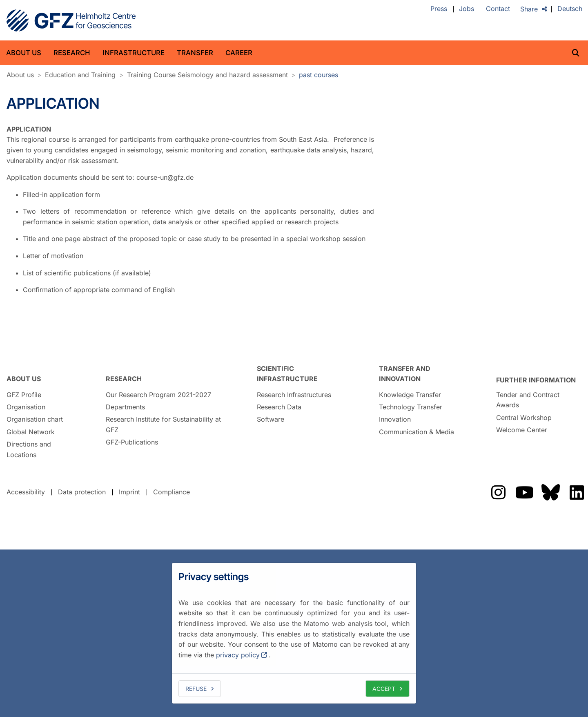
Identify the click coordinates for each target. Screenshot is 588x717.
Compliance (171, 492)
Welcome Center (522, 430)
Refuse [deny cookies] (196, 689)
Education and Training (80, 75)
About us (24, 53)
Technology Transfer (411, 407)
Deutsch (570, 9)
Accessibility (26, 492)
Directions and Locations (29, 449)
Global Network (31, 432)
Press (439, 9)
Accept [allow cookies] (384, 689)
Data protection (82, 492)
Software (271, 419)
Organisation (26, 407)
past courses (318, 75)
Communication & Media (416, 432)
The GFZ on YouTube (524, 492)
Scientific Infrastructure (287, 374)
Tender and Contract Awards (528, 400)
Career (239, 53)
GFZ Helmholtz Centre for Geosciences (71, 20)
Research (72, 53)
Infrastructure (134, 53)
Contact (498, 9)
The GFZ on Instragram (498, 492)
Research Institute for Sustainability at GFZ (163, 424)
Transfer (195, 53)
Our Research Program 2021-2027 (158, 395)
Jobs (467, 9)
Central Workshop (524, 418)
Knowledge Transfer (410, 395)
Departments (125, 407)
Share (529, 9)
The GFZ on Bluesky (550, 492)
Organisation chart (35, 419)
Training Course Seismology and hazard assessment (207, 75)
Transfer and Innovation (405, 374)
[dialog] (294, 633)
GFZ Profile (24, 395)
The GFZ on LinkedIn (577, 492)
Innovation (395, 419)
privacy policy (238, 655)
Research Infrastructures (294, 395)
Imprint (129, 492)
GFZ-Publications (132, 442)
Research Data (279, 407)
